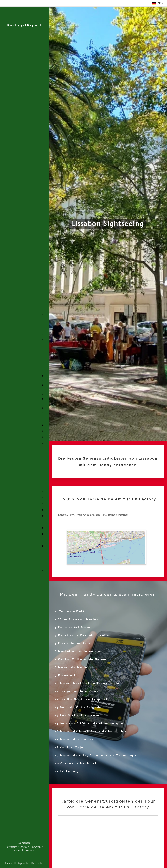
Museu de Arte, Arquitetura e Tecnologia (99, 755)
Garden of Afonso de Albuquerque (92, 723)
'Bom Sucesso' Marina (78, 619)
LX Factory (69, 771)
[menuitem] (24, 275)
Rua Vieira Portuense (80, 715)
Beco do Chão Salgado (81, 707)
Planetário (68, 675)
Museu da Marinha (76, 667)
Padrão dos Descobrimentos (84, 635)
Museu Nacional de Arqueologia (90, 683)
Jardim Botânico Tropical (84, 699)
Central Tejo (72, 747)
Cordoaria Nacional (78, 763)
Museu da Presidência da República (93, 731)
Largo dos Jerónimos (79, 691)
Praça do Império (74, 643)
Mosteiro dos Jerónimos (80, 651)
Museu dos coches (77, 739)
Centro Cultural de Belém (82, 659)
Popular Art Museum (77, 627)
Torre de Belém (73, 611)
